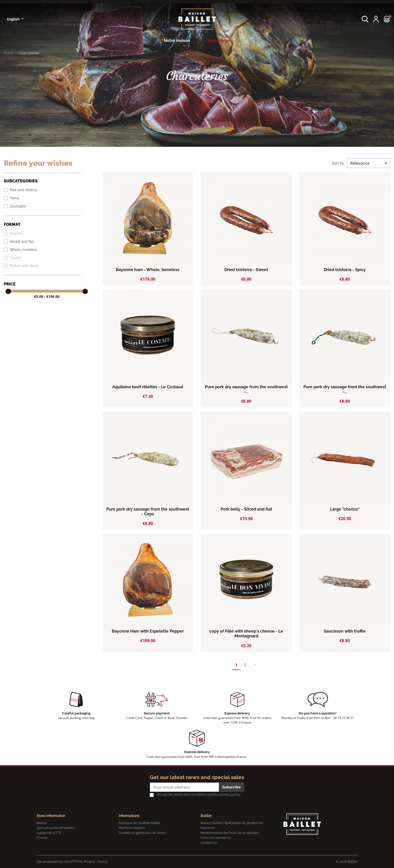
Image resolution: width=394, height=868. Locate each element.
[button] (365, 19)
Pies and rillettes (24, 190)
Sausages (18, 206)
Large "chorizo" (345, 509)
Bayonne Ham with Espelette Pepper (148, 631)
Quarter (16, 233)
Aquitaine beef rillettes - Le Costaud (148, 387)
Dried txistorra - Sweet (246, 270)
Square (16, 258)
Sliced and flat (22, 242)
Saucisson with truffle (345, 631)
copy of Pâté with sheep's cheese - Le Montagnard (246, 634)
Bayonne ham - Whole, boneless (148, 270)
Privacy (89, 862)
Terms (102, 862)
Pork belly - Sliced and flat (246, 509)
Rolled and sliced (24, 266)
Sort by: (339, 163)
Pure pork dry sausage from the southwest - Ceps (148, 512)
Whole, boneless (24, 250)
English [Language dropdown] (14, 19)
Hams (15, 198)
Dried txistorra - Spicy (345, 270)
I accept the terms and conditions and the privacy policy (198, 794)
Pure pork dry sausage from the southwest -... (246, 389)
